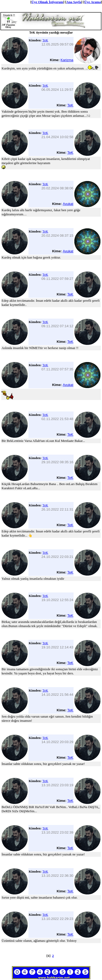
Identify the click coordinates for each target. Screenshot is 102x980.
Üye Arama (92, 2)
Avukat (68, 204)
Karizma (67, 60)
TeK (45, 40)
